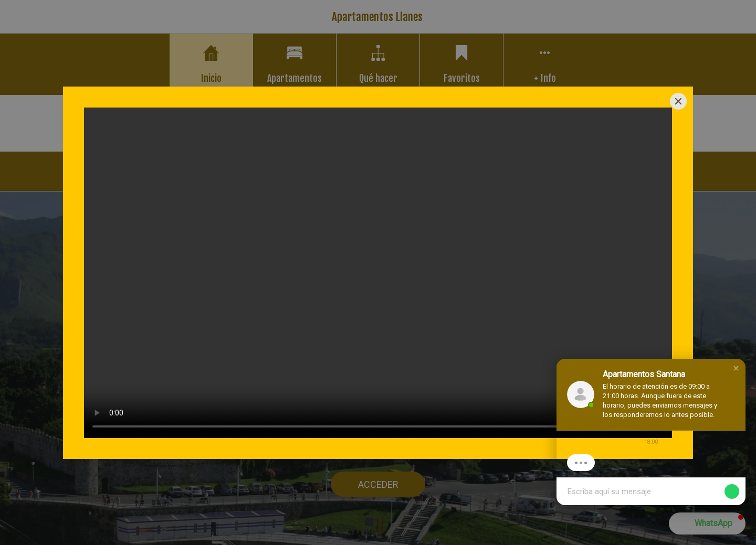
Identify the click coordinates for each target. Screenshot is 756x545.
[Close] (678, 101)
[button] (736, 368)
